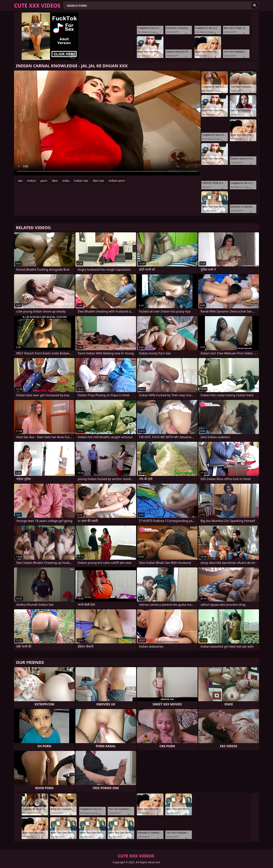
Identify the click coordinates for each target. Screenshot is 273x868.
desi (55, 181)
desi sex (98, 181)
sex (20, 181)
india (66, 181)
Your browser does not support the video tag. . (107, 123)
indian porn (117, 181)
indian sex (81, 181)
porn (44, 181)
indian (32, 181)
